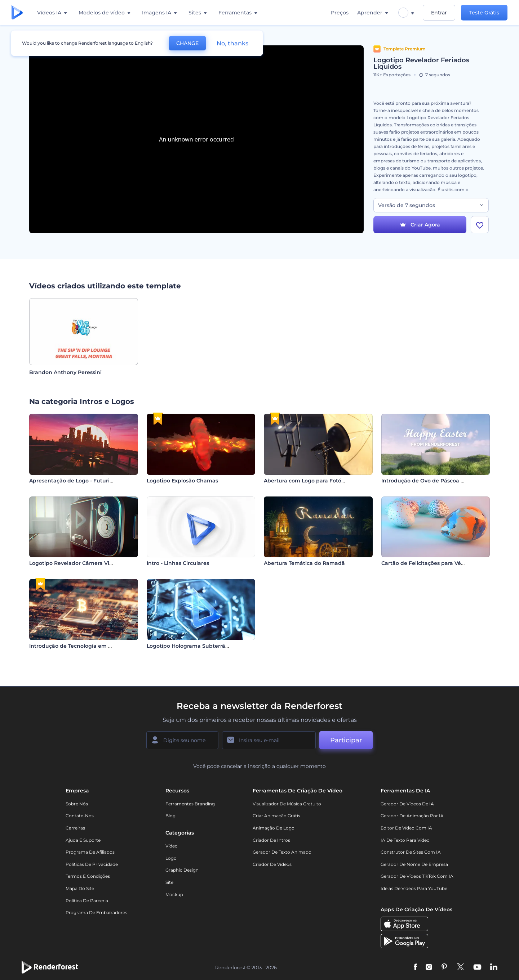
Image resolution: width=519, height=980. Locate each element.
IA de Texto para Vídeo (405, 840)
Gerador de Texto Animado (282, 852)
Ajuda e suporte (83, 840)
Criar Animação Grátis (276, 816)
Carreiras (75, 828)
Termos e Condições (88, 876)
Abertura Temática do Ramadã (304, 563)
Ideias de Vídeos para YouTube (414, 888)
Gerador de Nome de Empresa (414, 864)
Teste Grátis (484, 13)
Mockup (174, 894)
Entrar (439, 13)
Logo (171, 858)
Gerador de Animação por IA (412, 816)
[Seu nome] (182, 740)
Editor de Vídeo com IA (406, 828)
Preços (340, 13)
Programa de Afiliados (90, 852)
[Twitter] (460, 967)
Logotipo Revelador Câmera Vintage (77, 563)
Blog (170, 816)
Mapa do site (80, 888)
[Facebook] (415, 967)
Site (169, 882)
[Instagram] (429, 967)
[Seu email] (269, 740)
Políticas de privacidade (92, 864)
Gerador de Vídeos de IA (407, 804)
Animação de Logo (274, 828)
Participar (346, 740)
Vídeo (172, 846)
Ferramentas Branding (190, 804)
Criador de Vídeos (272, 864)
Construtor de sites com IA (411, 852)
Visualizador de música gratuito (287, 804)
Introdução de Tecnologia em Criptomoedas (87, 646)
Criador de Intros (271, 840)
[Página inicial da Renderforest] (17, 13)
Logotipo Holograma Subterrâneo (191, 646)
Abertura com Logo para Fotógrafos (311, 481)
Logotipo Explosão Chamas (182, 481)
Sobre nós (77, 804)
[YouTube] (477, 967)
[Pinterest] (444, 967)
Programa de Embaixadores (96, 912)
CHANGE (187, 43)
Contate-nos (80, 816)
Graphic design (182, 870)
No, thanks (232, 43)
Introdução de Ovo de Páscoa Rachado (433, 481)
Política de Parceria (87, 901)
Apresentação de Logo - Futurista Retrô (81, 481)
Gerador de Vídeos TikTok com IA (417, 876)
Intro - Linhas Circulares (178, 563)
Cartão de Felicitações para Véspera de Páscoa (443, 563)
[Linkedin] (494, 967)
